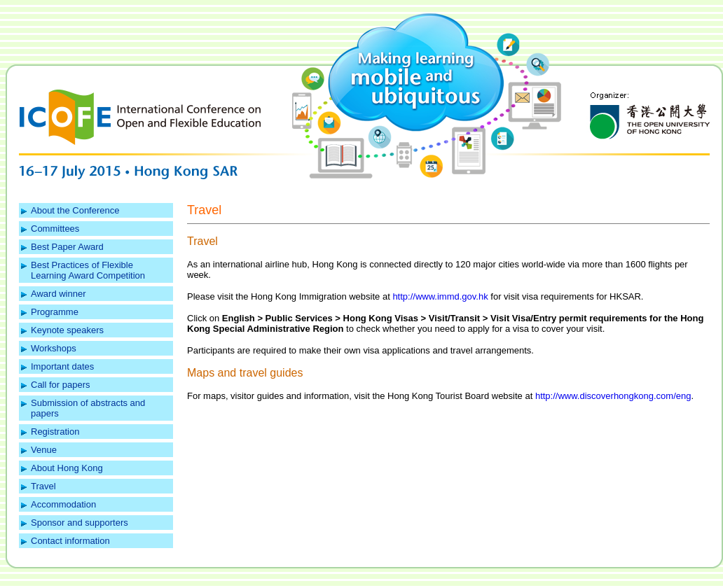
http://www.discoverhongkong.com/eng (613, 396)
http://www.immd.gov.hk (440, 296)
